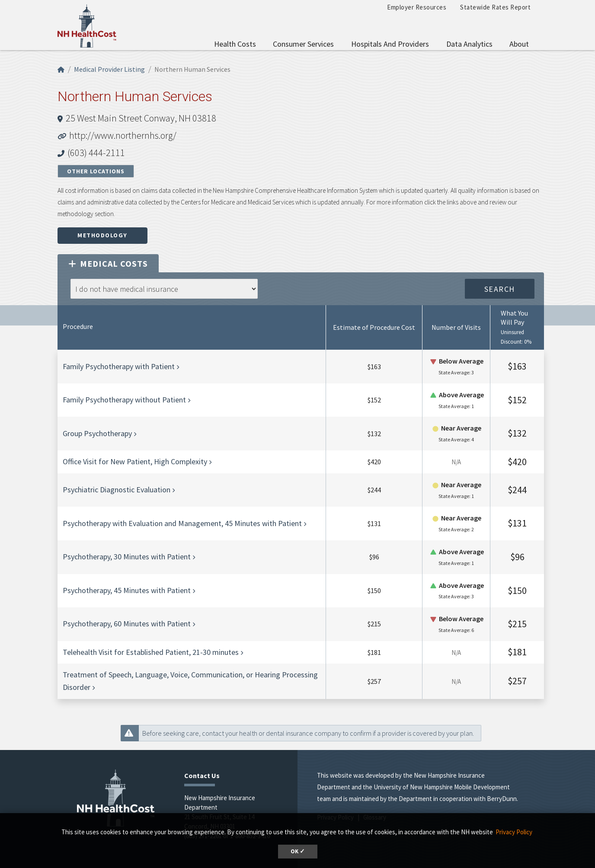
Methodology (102, 235)
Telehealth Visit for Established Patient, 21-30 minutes (151, 652)
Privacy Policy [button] (514, 832)
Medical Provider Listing (109, 69)
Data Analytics (469, 44)
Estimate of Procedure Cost (374, 327)
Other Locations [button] (96, 171)
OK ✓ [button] (298, 851)
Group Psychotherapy (97, 433)
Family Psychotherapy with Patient (119, 366)
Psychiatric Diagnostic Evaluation (117, 490)
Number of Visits (456, 327)
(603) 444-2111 (96, 153)
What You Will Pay (514, 318)
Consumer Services (303, 44)
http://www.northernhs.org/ (123, 135)
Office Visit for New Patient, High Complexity (135, 461)
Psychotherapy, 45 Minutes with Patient (127, 590)
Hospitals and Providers (390, 44)
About (519, 44)
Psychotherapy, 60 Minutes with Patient (127, 624)
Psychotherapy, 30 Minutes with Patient (127, 557)
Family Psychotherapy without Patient (124, 400)
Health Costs (235, 44)
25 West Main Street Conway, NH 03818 (141, 118)
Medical (108, 263)
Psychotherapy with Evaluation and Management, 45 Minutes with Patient (182, 523)
